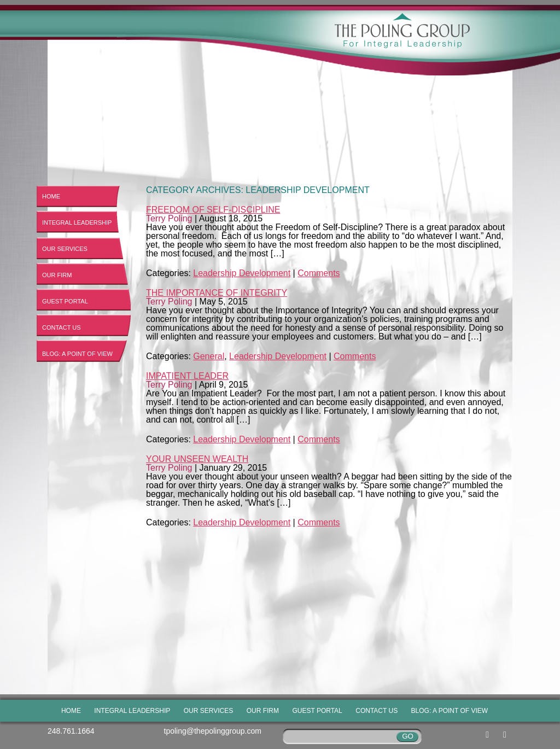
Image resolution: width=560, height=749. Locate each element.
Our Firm (57, 275)
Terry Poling (169, 218)
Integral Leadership (77, 223)
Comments (319, 273)
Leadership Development (242, 273)
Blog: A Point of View (77, 354)
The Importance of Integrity (217, 293)
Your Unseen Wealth (197, 459)
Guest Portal (65, 301)
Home (51, 196)
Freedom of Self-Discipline (213, 210)
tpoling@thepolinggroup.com (213, 731)
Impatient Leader (187, 376)
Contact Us (62, 327)
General (209, 356)
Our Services (65, 249)
